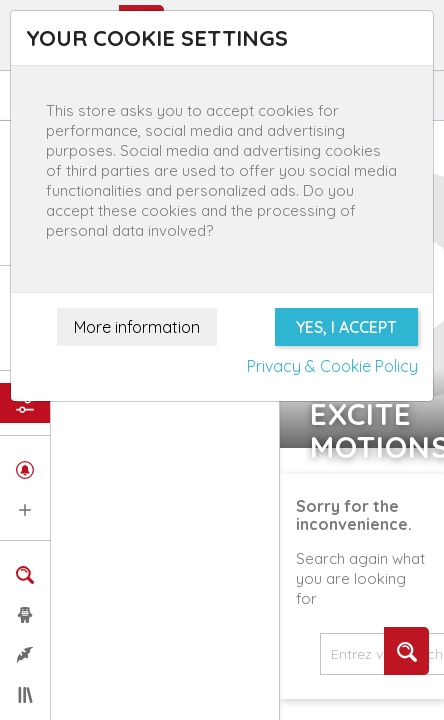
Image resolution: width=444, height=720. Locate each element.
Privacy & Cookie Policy (332, 366)
